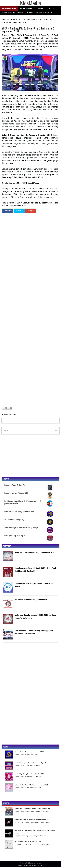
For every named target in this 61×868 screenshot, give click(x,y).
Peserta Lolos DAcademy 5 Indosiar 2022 (19, 512)
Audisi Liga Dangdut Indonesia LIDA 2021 (30, 774)
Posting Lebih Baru (9, 414)
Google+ (31, 211)
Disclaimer (32, 863)
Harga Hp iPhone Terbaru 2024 (15, 485)
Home (5, 20)
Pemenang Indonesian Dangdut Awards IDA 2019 (32, 808)
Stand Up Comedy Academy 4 (40, 13)
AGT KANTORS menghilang (14, 520)
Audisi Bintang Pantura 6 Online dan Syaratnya (21, 528)
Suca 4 (12, 20)
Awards (41, 8)
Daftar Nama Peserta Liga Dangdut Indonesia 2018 (34, 552)
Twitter (19, 211)
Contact (39, 863)
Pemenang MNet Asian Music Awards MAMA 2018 (32, 819)
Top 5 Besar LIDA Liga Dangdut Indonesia (31, 599)
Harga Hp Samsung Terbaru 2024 (16, 493)
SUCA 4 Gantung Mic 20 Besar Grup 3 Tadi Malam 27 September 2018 (29, 30)
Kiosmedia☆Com (9, 8)
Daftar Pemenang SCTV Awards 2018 (28, 841)
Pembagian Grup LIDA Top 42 (15, 536)
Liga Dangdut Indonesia (13, 13)
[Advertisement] (30, 310)
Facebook (7, 211)
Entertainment (27, 8)
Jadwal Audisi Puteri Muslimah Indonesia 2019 (31, 785)
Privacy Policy (24, 863)
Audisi (51, 8)
